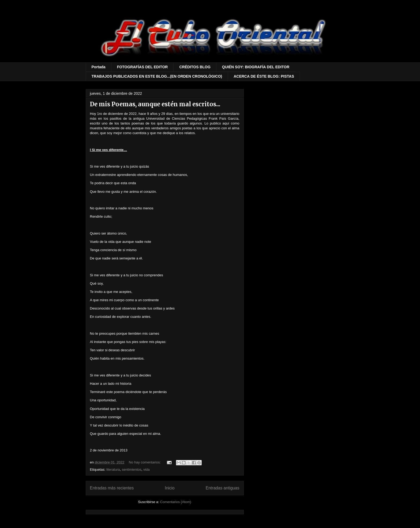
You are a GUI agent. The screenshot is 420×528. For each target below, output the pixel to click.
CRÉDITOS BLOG (195, 67)
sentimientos (132, 469)
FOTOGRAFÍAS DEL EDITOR (142, 67)
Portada (99, 67)
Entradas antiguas (223, 488)
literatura (113, 469)
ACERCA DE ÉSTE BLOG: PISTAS (264, 76)
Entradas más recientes (112, 488)
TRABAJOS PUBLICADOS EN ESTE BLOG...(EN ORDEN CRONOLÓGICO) (157, 76)
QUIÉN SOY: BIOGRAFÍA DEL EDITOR (256, 67)
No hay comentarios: (145, 462)
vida (147, 469)
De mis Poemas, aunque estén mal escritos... (155, 104)
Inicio (170, 488)
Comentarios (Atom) (176, 502)
